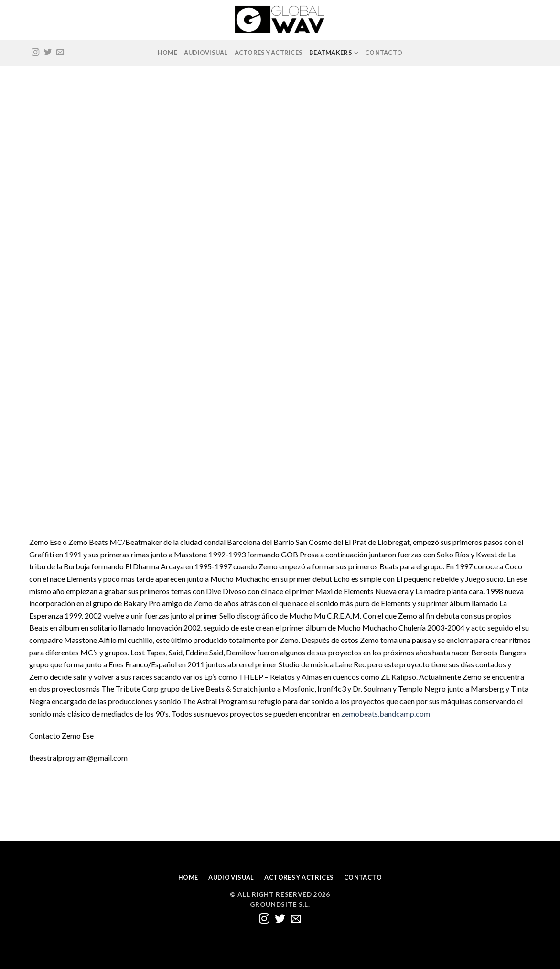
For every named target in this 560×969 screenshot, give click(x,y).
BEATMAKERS (334, 53)
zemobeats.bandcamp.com (386, 713)
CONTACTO (384, 53)
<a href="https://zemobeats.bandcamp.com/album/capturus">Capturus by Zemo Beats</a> (113, 421)
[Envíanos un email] (60, 53)
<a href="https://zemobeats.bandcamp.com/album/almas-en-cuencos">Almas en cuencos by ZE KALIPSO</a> (113, 193)
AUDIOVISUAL (206, 53)
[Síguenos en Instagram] (35, 53)
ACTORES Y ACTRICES (269, 53)
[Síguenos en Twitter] (48, 53)
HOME (167, 53)
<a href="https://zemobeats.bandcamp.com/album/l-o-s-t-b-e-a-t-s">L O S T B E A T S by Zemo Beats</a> (281, 193)
